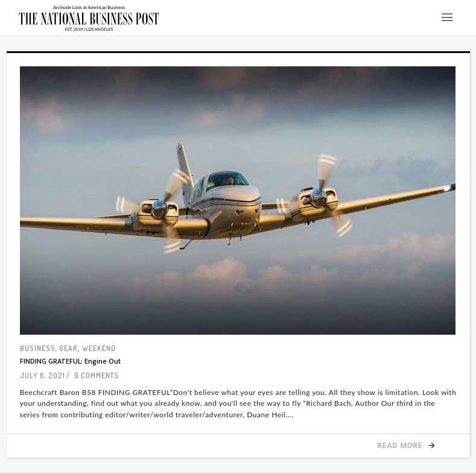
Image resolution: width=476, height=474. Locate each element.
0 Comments (97, 375)
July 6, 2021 (43, 375)
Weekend (99, 348)
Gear (68, 348)
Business (38, 348)
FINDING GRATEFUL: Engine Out (70, 361)
